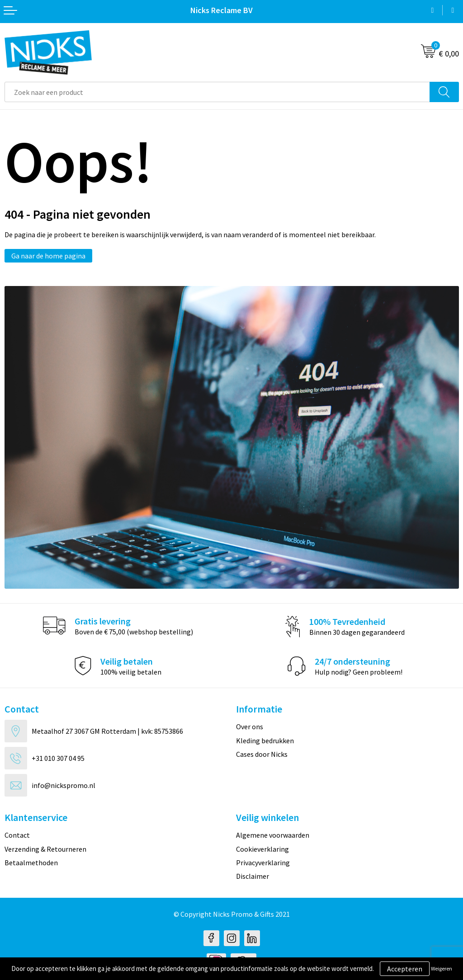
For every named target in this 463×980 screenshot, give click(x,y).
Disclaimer (253, 876)
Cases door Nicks (262, 754)
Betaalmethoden (31, 863)
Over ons (250, 727)
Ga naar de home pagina (48, 256)
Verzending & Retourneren (45, 849)
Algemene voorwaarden (273, 835)
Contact (17, 835)
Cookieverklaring (262, 849)
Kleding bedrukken (265, 741)
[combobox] (217, 92)
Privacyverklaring (263, 863)
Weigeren (442, 968)
